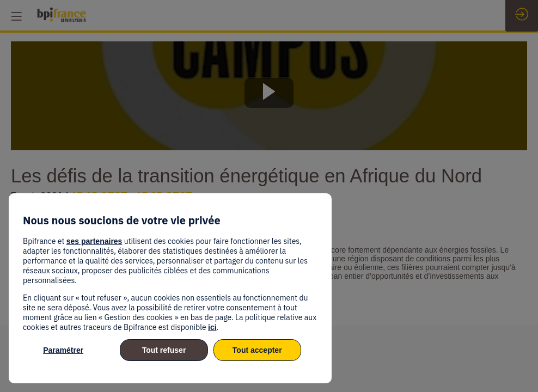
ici (212, 327)
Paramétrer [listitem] (63, 350)
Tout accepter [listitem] (257, 350)
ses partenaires (94, 241)
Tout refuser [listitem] (164, 350)
